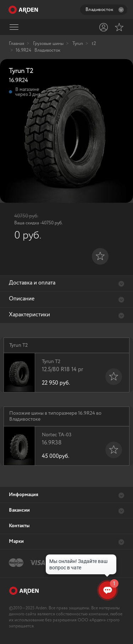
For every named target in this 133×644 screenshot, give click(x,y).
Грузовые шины (48, 44)
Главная (16, 44)
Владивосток (105, 10)
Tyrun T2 (74, 373)
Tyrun (78, 44)
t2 (94, 44)
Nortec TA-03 (74, 446)
